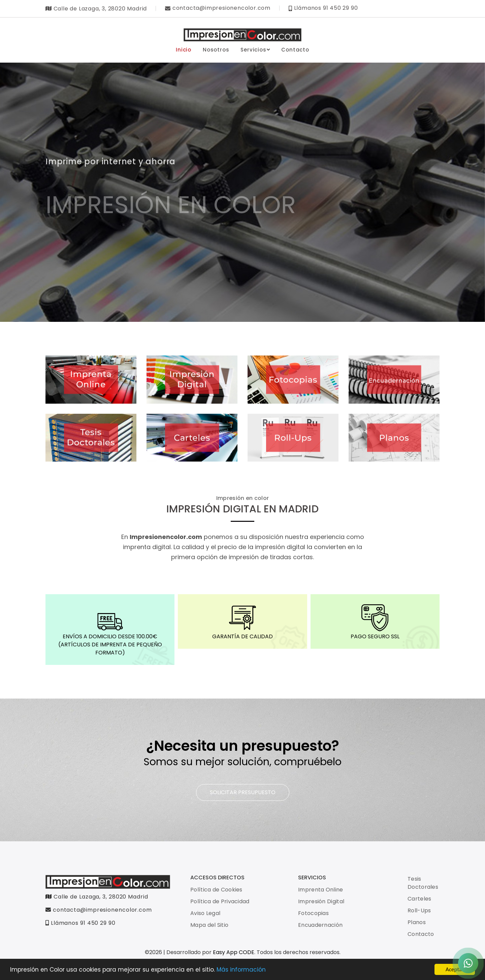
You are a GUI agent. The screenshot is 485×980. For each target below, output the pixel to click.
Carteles (419, 899)
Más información (241, 970)
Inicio (184, 50)
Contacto (295, 50)
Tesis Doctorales (423, 883)
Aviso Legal (205, 913)
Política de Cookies (216, 890)
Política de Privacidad (220, 901)
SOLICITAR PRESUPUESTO (243, 792)
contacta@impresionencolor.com (99, 910)
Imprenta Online (321, 890)
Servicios (255, 50)
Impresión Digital (321, 901)
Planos (417, 922)
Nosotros (216, 50)
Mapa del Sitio (209, 925)
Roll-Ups (419, 910)
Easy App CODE (234, 952)
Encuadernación (320, 925)
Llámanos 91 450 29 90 (80, 923)
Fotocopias (313, 913)
